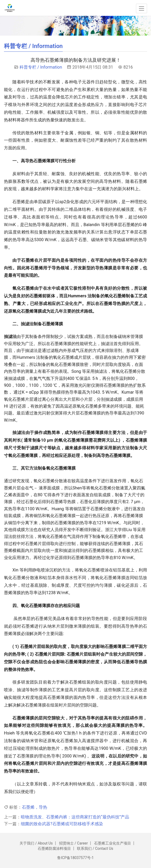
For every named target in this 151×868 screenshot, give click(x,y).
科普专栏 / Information (41, 67)
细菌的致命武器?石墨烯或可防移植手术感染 (62, 824)
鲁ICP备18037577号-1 (75, 858)
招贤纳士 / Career (74, 843)
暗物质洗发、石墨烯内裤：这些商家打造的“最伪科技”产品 (75, 817)
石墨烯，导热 (35, 807)
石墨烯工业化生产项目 (113, 843)
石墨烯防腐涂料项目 (54, 848)
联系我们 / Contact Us (95, 848)
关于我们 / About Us (36, 843)
